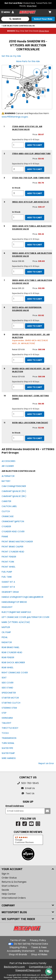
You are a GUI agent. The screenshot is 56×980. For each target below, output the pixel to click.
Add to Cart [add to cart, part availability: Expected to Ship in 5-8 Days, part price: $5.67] (35, 145)
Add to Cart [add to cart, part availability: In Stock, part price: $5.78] (35, 193)
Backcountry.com (14, 967)
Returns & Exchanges (14, 882)
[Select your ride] (43, 19)
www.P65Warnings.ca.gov (15, 117)
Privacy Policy (38, 940)
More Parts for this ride (28, 61)
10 (24, 95)
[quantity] (18, 145)
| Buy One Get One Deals (28, 31)
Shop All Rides (39, 954)
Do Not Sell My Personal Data (31, 944)
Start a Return (10, 886)
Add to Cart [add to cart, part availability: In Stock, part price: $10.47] (35, 218)
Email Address (15, 806)
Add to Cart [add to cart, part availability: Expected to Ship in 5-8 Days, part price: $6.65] (35, 414)
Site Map (44, 951)
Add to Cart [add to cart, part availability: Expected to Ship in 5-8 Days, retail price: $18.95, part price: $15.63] (35, 272)
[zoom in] (37, 72)
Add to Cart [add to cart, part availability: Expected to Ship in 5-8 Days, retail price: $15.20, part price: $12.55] (35, 299)
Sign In (5, 874)
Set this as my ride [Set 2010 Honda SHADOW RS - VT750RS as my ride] (11, 56)
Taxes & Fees (39, 947)
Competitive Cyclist (41, 967)
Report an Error (46, 763)
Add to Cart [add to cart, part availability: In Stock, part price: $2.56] (35, 438)
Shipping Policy (18, 947)
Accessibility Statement (21, 951)
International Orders (14, 898)
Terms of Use (18, 940)
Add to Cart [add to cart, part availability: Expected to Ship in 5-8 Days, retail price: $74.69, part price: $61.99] (35, 360)
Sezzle (5, 890)
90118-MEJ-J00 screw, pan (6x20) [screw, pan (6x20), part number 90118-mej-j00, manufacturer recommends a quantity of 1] (30, 423)
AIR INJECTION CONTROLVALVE (18, 26)
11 (39, 98)
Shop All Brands (18, 954)
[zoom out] (46, 72)
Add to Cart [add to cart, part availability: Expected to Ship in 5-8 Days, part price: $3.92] (35, 169)
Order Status (9, 878)
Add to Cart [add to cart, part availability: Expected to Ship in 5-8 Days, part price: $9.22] (35, 245)
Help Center (9, 894)
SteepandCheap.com (28, 970)
